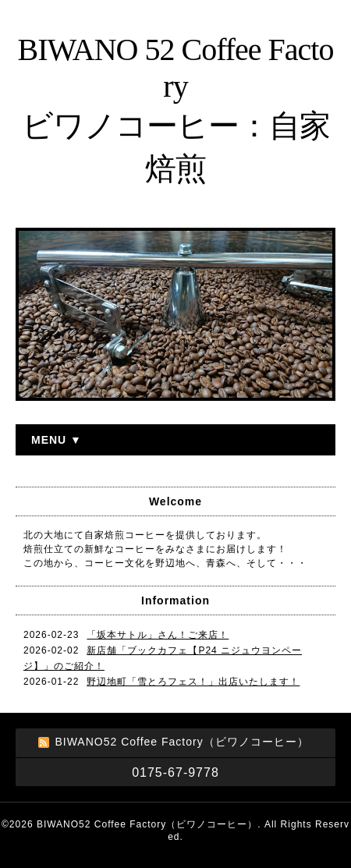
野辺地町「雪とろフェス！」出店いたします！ (193, 682)
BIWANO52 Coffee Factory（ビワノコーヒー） (147, 824)
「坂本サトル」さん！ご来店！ (158, 635)
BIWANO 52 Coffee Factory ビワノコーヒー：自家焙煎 (176, 109)
